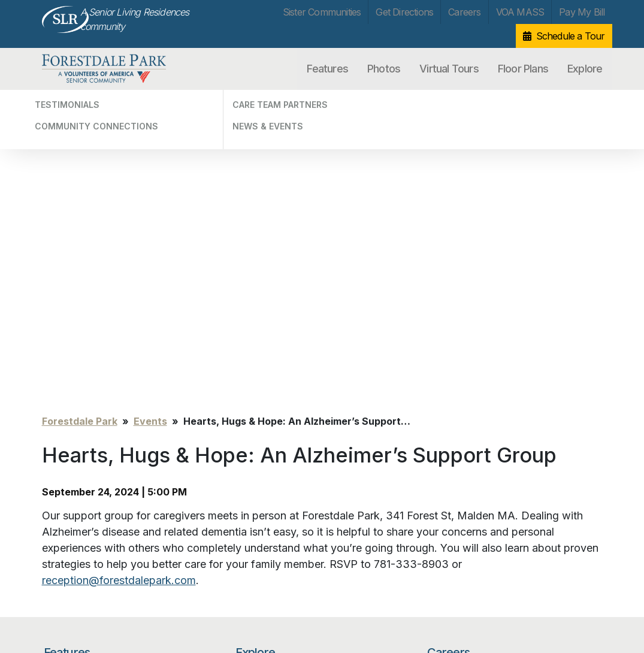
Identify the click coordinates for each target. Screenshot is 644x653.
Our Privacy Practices (180, 605)
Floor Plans (523, 69)
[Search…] (485, 484)
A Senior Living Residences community (135, 19)
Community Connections (283, 394)
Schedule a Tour (571, 36)
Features (327, 69)
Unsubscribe (64, 607)
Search (572, 484)
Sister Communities (322, 12)
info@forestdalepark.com (188, 592)
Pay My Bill (582, 12)
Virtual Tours (449, 69)
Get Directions (404, 12)
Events (150, 121)
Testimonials (260, 377)
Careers (464, 12)
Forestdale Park (104, 69)
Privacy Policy (67, 589)
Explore (585, 69)
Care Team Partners (274, 412)
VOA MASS (520, 12)
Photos (384, 69)
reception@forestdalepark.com (119, 280)
